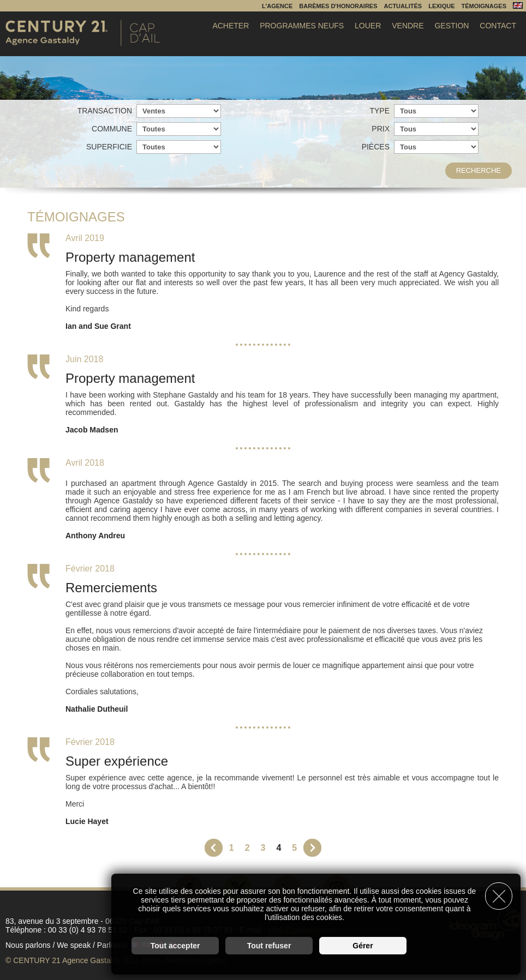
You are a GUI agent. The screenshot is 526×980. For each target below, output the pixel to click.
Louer (368, 26)
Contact (498, 26)
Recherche (479, 170)
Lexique (441, 6)
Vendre (408, 26)
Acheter (231, 26)
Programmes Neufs (302, 26)
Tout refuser (269, 945)
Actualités (403, 6)
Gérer (363, 945)
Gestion (452, 26)
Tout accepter (175, 945)
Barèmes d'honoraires (338, 6)
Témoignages (484, 6)
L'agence (277, 6)
